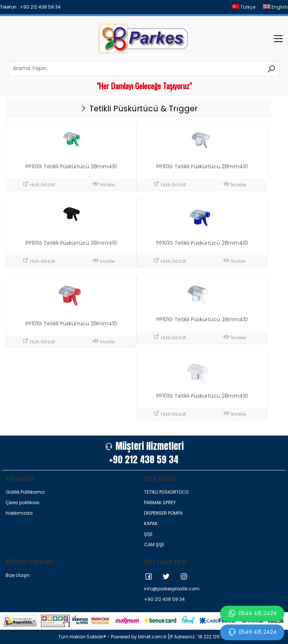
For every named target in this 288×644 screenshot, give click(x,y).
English (275, 7)
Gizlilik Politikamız (25, 492)
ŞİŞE (148, 534)
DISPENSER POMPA (163, 513)
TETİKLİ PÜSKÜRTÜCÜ (166, 492)
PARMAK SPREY (160, 502)
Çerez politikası (22, 502)
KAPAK (151, 523)
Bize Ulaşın (18, 575)
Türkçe (244, 7)
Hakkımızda (19, 513)
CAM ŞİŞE (154, 544)
